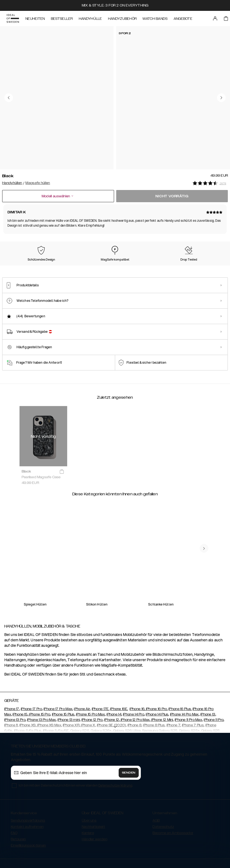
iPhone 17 (12, 678)
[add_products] (62, 441)
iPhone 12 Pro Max (135, 689)
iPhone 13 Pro (15, 689)
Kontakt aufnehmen (27, 796)
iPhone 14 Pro (134, 683)
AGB (156, 789)
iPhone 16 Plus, (180, 678)
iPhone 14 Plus (157, 683)
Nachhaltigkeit (93, 796)
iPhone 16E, (119, 678)
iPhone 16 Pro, (157, 678)
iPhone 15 (20, 683)
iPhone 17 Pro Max (58, 678)
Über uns (89, 789)
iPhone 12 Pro (92, 689)
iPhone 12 (112, 689)
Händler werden (95, 808)
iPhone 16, (138, 678)
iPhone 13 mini (69, 689)
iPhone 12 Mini (162, 689)
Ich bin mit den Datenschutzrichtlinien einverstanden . (76, 754)
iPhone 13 (208, 683)
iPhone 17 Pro (31, 678)
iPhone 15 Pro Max (90, 683)
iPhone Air (82, 678)
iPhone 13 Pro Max (41, 689)
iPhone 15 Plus (63, 683)
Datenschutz (163, 796)
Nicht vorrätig (172, 195)
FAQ (14, 802)
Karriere (88, 802)
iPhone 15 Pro (39, 683)
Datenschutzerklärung (115, 754)
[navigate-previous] (204, 517)
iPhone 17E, (101, 678)
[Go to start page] (13, 18)
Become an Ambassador (173, 802)
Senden (129, 742)
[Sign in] (215, 18)
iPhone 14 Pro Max (184, 683)
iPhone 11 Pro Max (188, 689)
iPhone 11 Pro (214, 689)
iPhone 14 (114, 683)
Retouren (18, 808)
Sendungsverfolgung (28, 789)
